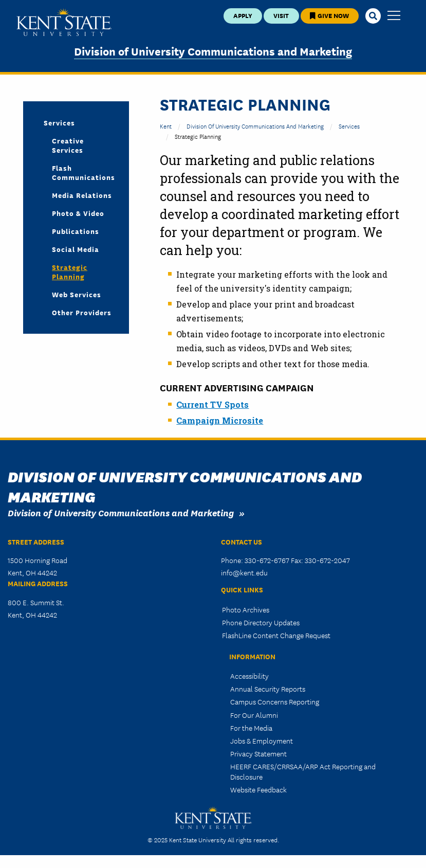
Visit (281, 15)
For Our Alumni (254, 715)
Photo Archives (246, 609)
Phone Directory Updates (261, 622)
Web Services (77, 294)
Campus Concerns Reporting (275, 701)
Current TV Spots (212, 404)
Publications (76, 231)
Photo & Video (78, 213)
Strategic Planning (70, 272)
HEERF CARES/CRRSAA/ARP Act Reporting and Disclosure (303, 771)
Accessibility (249, 676)
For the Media (251, 728)
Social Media (76, 249)
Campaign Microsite (220, 420)
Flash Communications (82, 172)
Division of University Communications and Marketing (213, 51)
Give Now (329, 15)
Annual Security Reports (268, 689)
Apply (243, 15)
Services (349, 126)
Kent (166, 126)
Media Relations (82, 195)
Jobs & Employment (262, 740)
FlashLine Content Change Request (276, 635)
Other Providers (82, 312)
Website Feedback (258, 789)
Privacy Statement (258, 753)
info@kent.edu (244, 572)
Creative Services (68, 145)
